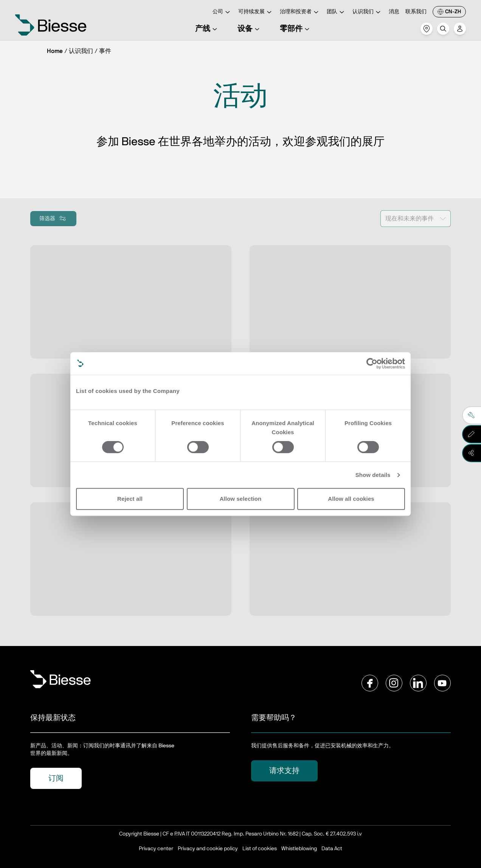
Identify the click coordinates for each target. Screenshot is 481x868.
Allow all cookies (351, 499)
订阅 (56, 778)
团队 (337, 12)
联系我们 (416, 12)
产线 (207, 29)
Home (55, 51)
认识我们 (368, 12)
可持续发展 (256, 12)
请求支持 (284, 771)
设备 (250, 29)
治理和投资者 (300, 12)
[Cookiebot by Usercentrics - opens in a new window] (372, 363)
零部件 (296, 29)
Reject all (130, 499)
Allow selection (241, 499)
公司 (222, 12)
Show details (373, 475)
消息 (394, 12)
